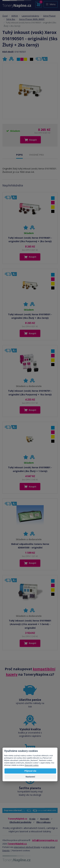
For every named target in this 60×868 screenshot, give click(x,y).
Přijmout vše (30, 771)
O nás (32, 819)
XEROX (15, 16)
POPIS (19, 155)
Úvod (5, 16)
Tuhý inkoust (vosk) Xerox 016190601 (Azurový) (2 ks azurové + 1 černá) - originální (30, 624)
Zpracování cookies (32, 765)
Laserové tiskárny (30, 16)
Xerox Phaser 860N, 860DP (32, 19)
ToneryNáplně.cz (17, 844)
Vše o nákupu (43, 822)
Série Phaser (49, 16)
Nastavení (30, 777)
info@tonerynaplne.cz (45, 840)
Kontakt (45, 819)
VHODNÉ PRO (36, 155)
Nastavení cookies (21, 850)
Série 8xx (11, 19)
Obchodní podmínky (20, 822)
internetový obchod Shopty (27, 847)
